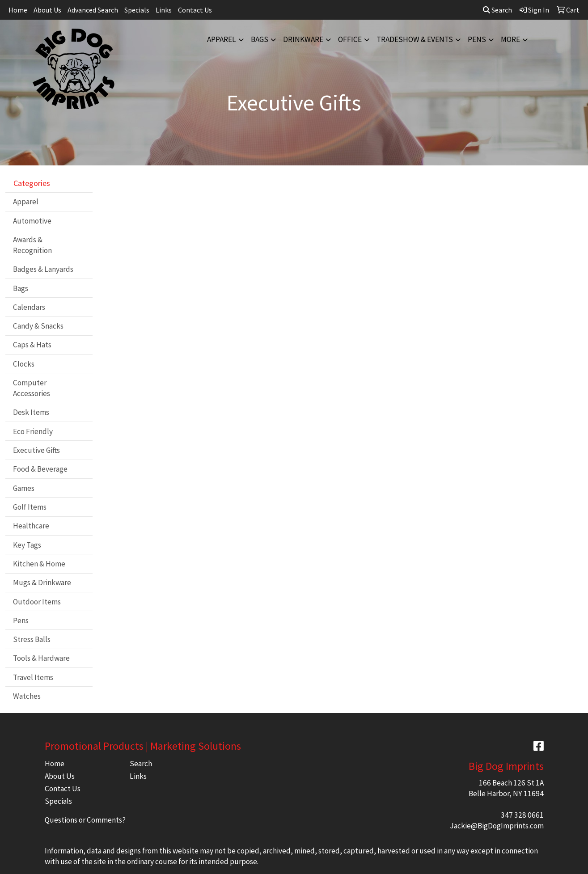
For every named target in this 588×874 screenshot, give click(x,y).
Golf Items (30, 507)
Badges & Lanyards (43, 269)
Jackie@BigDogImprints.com (497, 826)
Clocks (24, 364)
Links (164, 10)
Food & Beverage (40, 469)
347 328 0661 (522, 815)
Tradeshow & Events (415, 39)
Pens (477, 39)
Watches (27, 696)
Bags (260, 39)
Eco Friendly (33, 431)
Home (18, 10)
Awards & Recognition (32, 245)
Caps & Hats (32, 345)
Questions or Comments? (85, 820)
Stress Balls (32, 639)
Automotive (32, 221)
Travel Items (33, 677)
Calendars (29, 307)
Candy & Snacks (38, 326)
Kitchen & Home (39, 564)
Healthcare (31, 526)
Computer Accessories (32, 388)
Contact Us (195, 10)
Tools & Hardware (41, 658)
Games (24, 488)
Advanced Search (93, 10)
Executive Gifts (36, 450)
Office (350, 39)
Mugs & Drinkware (42, 583)
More (510, 39)
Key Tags (27, 545)
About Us (47, 10)
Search (497, 10)
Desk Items (31, 412)
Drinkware (303, 39)
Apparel (222, 39)
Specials (137, 10)
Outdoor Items (37, 602)
